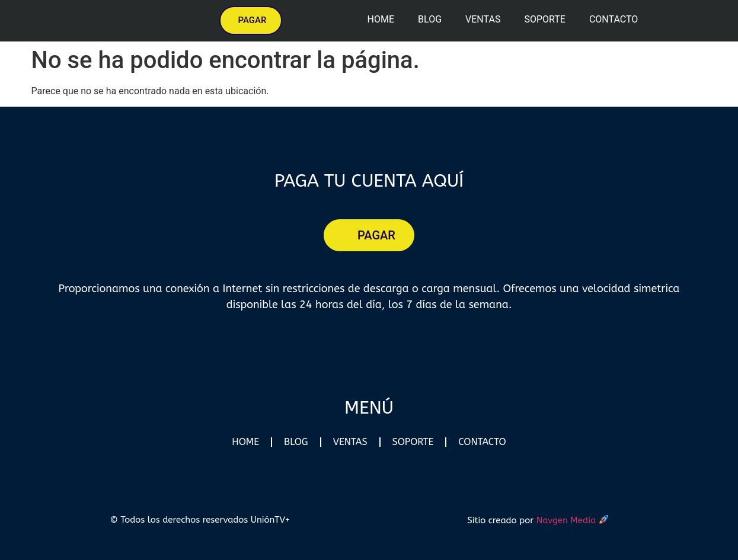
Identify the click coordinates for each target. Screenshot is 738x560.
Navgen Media (573, 520)
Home (381, 19)
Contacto (614, 19)
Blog (430, 19)
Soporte (544, 19)
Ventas (483, 19)
